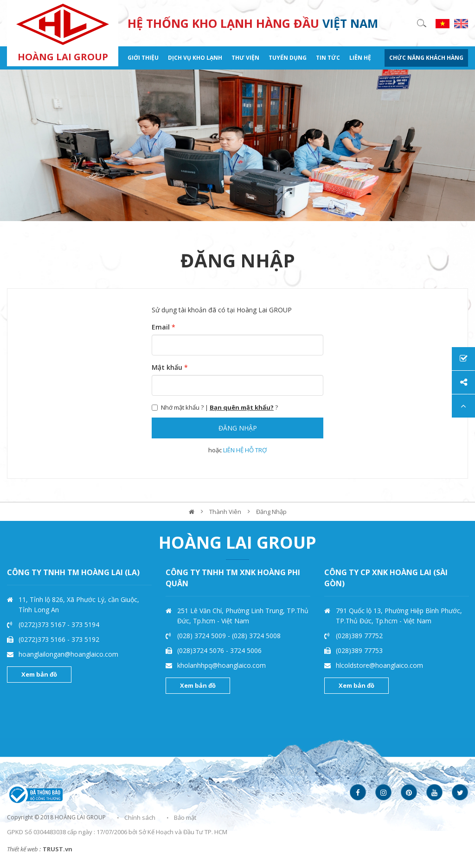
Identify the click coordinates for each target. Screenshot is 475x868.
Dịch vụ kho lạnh (195, 58)
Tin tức (328, 58)
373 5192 (85, 639)
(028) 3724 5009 (202, 636)
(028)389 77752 (359, 636)
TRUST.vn (58, 849)
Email (164, 327)
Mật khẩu (170, 367)
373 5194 (85, 624)
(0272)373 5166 (43, 639)
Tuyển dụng (288, 58)
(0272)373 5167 (43, 624)
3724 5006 (246, 650)
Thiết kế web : (24, 849)
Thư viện (245, 58)
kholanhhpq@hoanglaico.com (221, 665)
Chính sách (140, 817)
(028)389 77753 (359, 650)
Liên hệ (360, 58)
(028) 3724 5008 (256, 636)
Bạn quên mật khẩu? (242, 407)
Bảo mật (185, 817)
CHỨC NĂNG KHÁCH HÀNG (426, 58)
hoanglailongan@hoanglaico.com (68, 654)
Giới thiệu (143, 58)
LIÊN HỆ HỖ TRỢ (245, 450)
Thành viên (225, 512)
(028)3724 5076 (202, 650)
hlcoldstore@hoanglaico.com (379, 665)
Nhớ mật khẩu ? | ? (215, 407)
